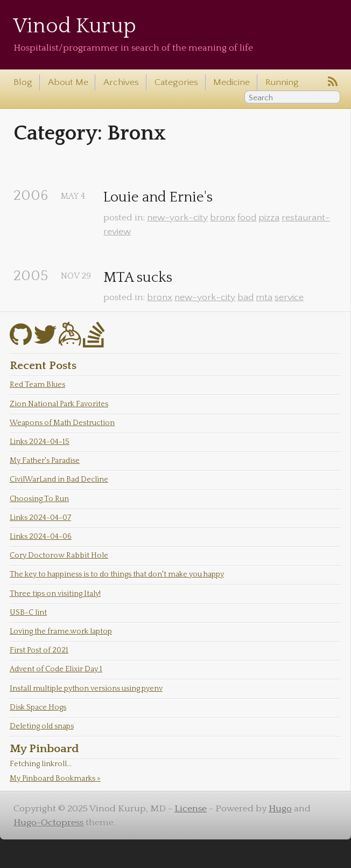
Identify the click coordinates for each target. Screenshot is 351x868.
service (289, 297)
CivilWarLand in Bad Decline (59, 480)
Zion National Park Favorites (59, 404)
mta (264, 297)
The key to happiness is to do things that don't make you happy (117, 574)
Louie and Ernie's (158, 197)
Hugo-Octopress (48, 823)
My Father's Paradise (45, 461)
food (247, 218)
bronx (223, 218)
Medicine (231, 82)
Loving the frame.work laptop (61, 631)
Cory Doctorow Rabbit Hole (59, 555)
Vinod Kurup (75, 26)
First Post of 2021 (39, 650)
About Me (68, 82)
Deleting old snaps (42, 726)
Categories (176, 82)
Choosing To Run (39, 499)
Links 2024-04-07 (40, 518)
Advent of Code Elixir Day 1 (56, 669)
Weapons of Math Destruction (62, 423)
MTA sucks (138, 278)
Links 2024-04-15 (40, 442)
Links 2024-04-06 (41, 537)
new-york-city (177, 218)
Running (282, 82)
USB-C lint (28, 613)
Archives (121, 82)
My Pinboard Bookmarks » (55, 779)
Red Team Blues (37, 385)
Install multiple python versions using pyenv (86, 689)
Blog (23, 82)
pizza (269, 218)
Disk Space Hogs (38, 707)
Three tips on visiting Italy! (55, 594)
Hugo (280, 809)
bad (245, 297)
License (191, 809)
